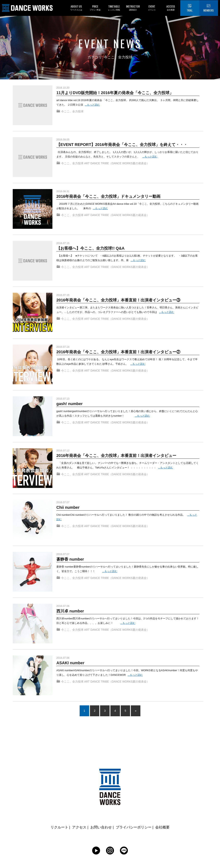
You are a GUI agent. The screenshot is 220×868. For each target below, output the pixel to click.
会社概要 (162, 827)
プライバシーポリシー (134, 827)
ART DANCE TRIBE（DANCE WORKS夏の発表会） (117, 164)
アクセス (79, 827)
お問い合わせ (101, 827)
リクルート (59, 827)
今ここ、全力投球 (72, 113)
